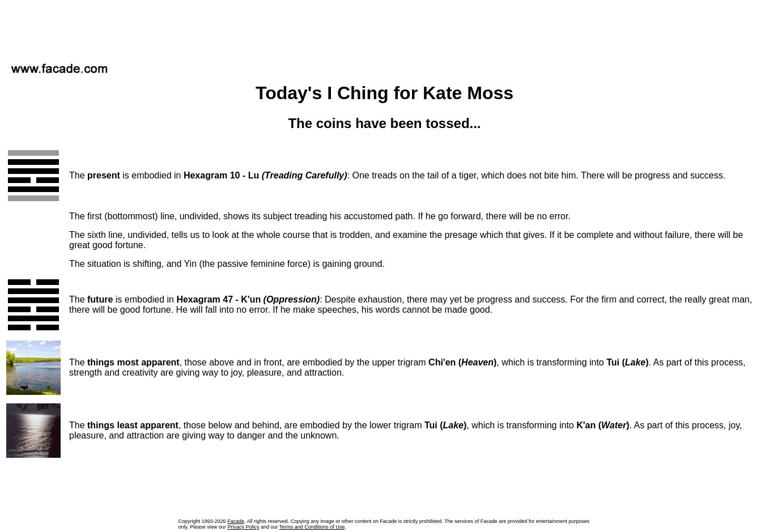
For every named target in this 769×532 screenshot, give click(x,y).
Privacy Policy (243, 527)
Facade (236, 521)
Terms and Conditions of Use (312, 527)
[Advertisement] (385, 28)
